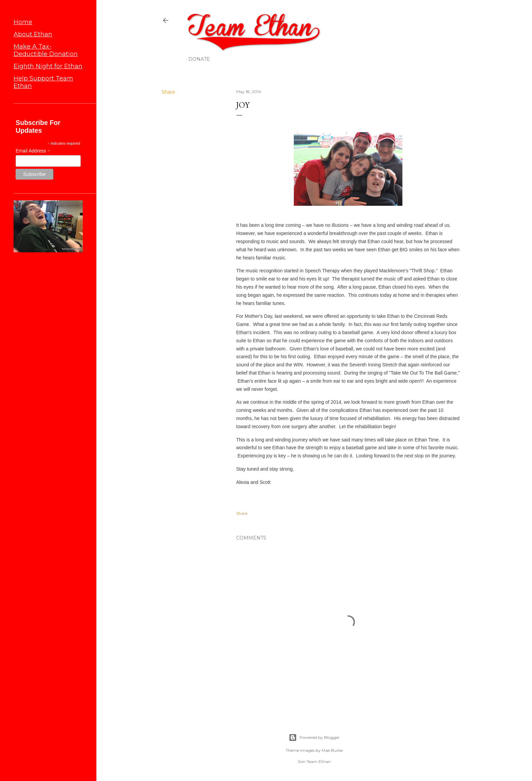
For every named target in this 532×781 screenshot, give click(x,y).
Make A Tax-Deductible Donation (46, 50)
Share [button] (168, 92)
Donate (199, 59)
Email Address (33, 151)
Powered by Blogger (314, 738)
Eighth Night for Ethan (48, 66)
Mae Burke (332, 750)
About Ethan (33, 34)
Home (23, 22)
